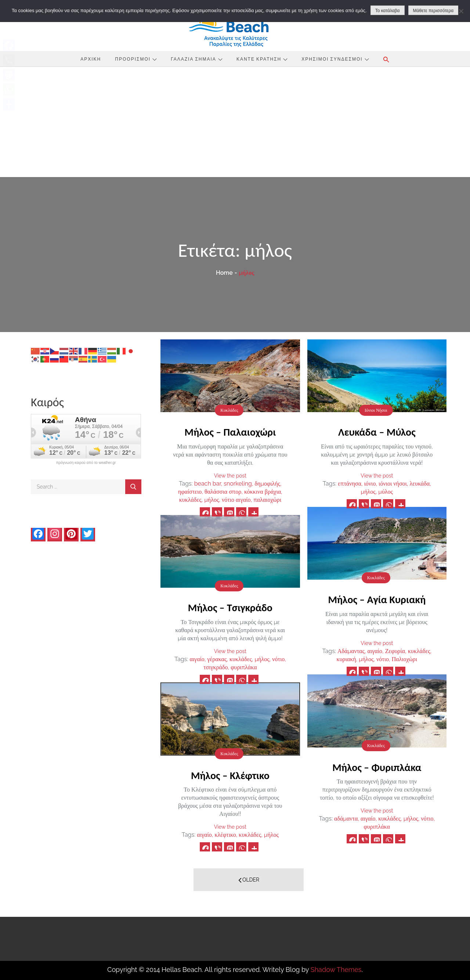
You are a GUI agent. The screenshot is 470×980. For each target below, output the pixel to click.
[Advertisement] (235, 122)
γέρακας (217, 659)
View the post (230, 476)
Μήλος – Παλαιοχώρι (230, 432)
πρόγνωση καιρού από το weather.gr (86, 463)
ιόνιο (370, 484)
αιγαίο (375, 651)
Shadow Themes (336, 970)
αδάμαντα (346, 819)
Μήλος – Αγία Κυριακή (377, 600)
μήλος (211, 500)
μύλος (386, 492)
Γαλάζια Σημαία (197, 59)
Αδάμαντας (351, 651)
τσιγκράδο (216, 667)
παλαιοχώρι (267, 500)
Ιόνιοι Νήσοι (376, 410)
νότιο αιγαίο (236, 500)
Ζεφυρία (395, 651)
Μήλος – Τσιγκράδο (230, 608)
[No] (461, 11)
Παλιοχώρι (404, 659)
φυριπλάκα (244, 667)
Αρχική (91, 59)
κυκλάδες (190, 500)
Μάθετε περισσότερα (433, 11)
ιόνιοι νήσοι (393, 484)
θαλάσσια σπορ (223, 492)
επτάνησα (350, 484)
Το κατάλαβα (388, 11)
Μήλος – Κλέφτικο (230, 776)
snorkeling (238, 484)
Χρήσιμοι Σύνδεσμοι (335, 59)
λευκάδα (420, 484)
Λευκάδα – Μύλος (377, 432)
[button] (386, 60)
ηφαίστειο (190, 492)
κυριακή (346, 659)
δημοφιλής (267, 484)
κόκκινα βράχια (263, 492)
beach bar (208, 484)
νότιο (383, 659)
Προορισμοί (136, 59)
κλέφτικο (225, 835)
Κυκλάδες (229, 410)
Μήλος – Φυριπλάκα (377, 768)
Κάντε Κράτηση (262, 59)
